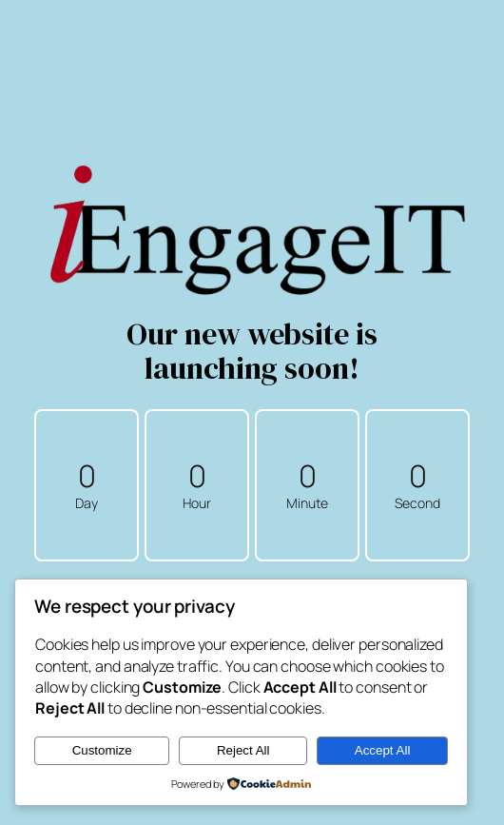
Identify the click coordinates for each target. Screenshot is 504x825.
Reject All (243, 750)
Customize (102, 750)
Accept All (383, 750)
